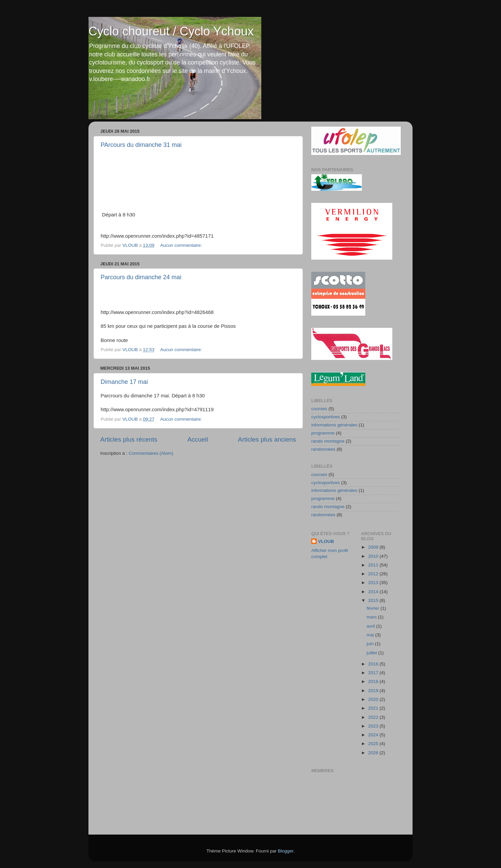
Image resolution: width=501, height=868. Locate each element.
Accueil (198, 439)
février (374, 608)
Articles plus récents (129, 439)
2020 (374, 699)
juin (371, 644)
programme (323, 433)
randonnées (323, 449)
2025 (374, 744)
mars (372, 617)
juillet (373, 653)
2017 (374, 673)
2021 (374, 708)
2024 (374, 735)
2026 (374, 753)
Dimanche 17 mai (124, 382)
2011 (374, 565)
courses (319, 409)
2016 (374, 664)
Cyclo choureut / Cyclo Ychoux (171, 31)
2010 (374, 556)
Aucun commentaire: (182, 245)
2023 (374, 726)
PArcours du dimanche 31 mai (141, 145)
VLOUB (326, 541)
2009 (374, 547)
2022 (374, 717)
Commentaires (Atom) (151, 453)
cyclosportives (326, 417)
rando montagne (328, 441)
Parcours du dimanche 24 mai (141, 277)
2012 (374, 574)
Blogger (286, 851)
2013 (374, 583)
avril (372, 626)
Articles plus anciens (267, 439)
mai (371, 635)
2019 (374, 691)
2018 (374, 681)
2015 (374, 600)
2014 (374, 592)
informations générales (334, 425)
